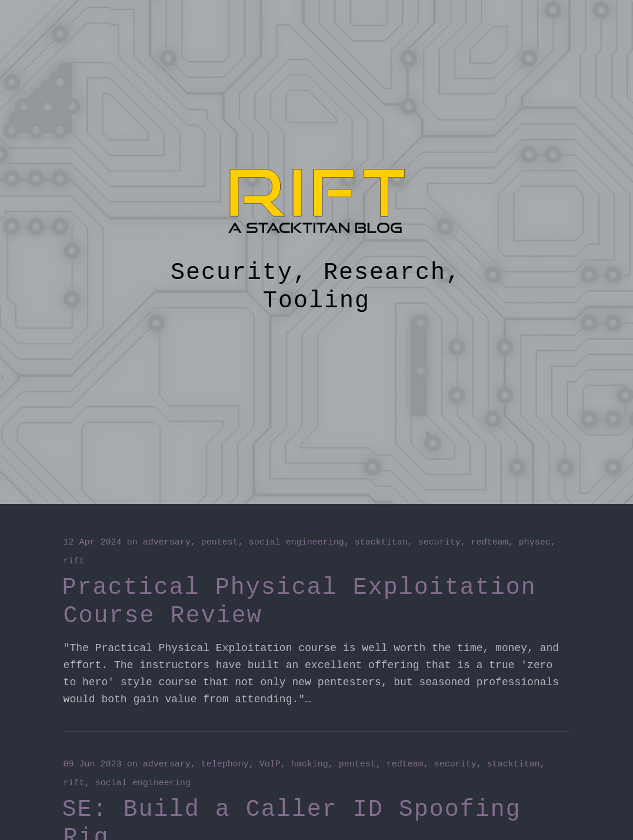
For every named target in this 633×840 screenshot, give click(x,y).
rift (74, 561)
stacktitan (381, 542)
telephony (225, 764)
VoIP (270, 764)
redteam (490, 542)
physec (535, 542)
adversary (167, 542)
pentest (220, 542)
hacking (310, 764)
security (439, 542)
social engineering (296, 542)
